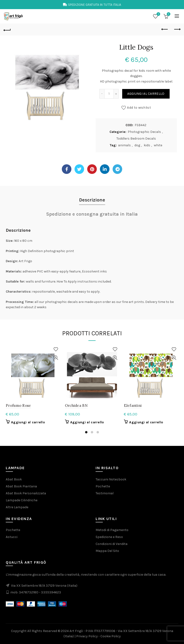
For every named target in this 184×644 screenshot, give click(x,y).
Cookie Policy (111, 636)
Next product (177, 29)
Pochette (103, 486)
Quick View (56, 358)
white (158, 145)
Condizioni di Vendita (112, 544)
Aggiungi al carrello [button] (28, 422)
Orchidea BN (76, 405)
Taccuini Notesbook (111, 479)
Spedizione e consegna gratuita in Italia (92, 214)
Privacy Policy (87, 636)
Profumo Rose (18, 405)
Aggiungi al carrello (146, 94)
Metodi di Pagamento (112, 530)
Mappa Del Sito (107, 551)
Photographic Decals (144, 132)
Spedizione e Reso (109, 537)
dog (137, 145)
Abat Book (14, 479)
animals (124, 145)
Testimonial (105, 493)
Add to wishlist (139, 108)
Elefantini (133, 405)
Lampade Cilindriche (22, 500)
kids (147, 145)
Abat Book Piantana (21, 486)
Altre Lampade (17, 507)
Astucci (12, 537)
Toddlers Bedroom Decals (136, 139)
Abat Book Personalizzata (26, 493)
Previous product (165, 29)
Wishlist (158, 14)
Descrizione (92, 200)
